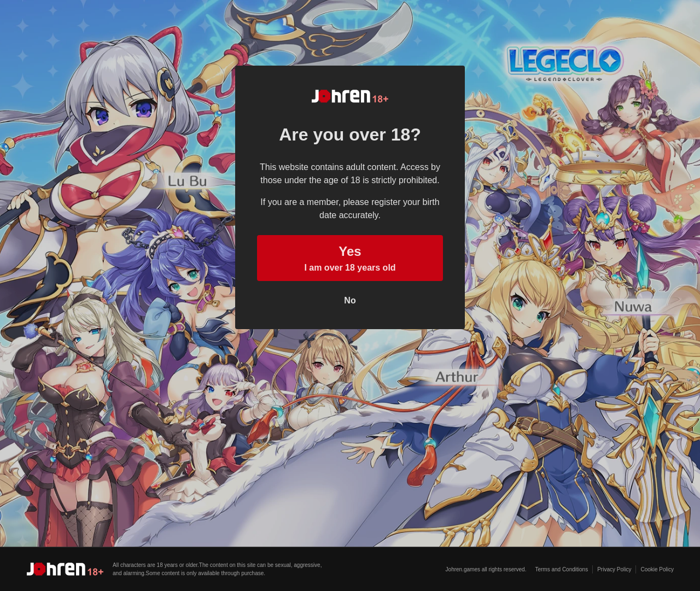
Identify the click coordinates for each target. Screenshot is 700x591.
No (350, 300)
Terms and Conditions (561, 569)
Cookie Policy (657, 569)
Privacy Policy (614, 569)
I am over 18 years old (350, 257)
